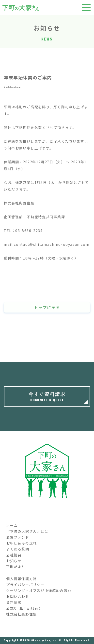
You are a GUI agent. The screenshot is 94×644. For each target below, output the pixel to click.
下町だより (16, 567)
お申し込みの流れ (22, 543)
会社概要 (14, 555)
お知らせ (14, 561)
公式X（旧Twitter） (24, 608)
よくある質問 (18, 549)
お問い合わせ (18, 596)
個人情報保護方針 (22, 579)
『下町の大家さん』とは (27, 531)
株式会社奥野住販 (22, 614)
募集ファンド (18, 537)
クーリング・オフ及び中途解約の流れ (39, 590)
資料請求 (14, 602)
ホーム (12, 525)
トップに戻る (47, 307)
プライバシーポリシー (25, 585)
